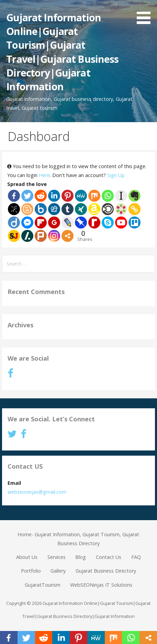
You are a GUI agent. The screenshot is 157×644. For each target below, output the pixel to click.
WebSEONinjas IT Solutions (101, 585)
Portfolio (31, 571)
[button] (146, 13)
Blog (81, 557)
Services (57, 557)
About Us (27, 557)
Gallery (58, 571)
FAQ (136, 557)
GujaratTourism (43, 585)
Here (44, 175)
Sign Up (116, 175)
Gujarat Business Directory (106, 571)
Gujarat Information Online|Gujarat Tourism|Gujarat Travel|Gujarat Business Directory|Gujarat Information (62, 52)
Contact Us (109, 557)
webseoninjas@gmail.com (37, 492)
